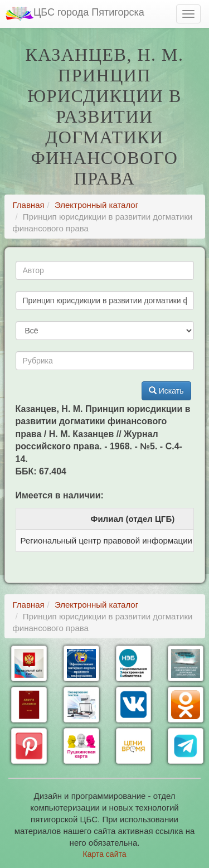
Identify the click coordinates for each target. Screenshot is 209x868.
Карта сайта (105, 854)
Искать (166, 391)
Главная (29, 205)
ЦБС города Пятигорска (75, 14)
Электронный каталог (96, 205)
